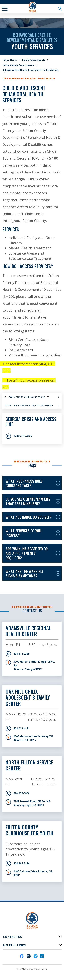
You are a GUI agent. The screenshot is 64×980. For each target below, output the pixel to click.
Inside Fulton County (34, 60)
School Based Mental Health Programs (29, 405)
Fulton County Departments (18, 65)
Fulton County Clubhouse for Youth (28, 397)
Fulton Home (10, 60)
